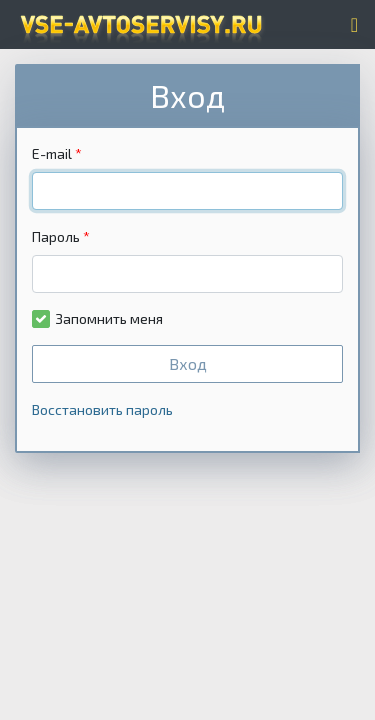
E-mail (52, 153)
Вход (188, 363)
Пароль (56, 236)
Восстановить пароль (102, 409)
